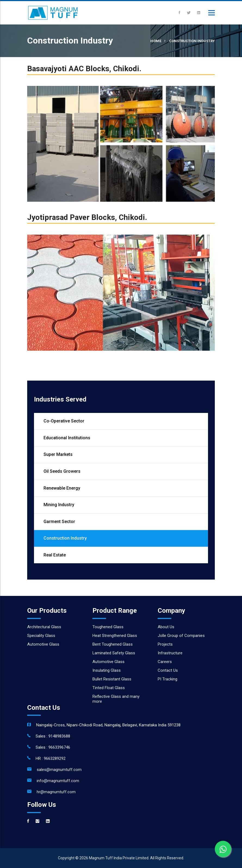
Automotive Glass (43, 644)
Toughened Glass (108, 627)
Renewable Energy (62, 488)
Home (156, 41)
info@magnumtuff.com (58, 781)
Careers (165, 662)
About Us (166, 627)
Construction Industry (65, 538)
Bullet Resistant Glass (112, 679)
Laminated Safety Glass (114, 653)
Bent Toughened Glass (113, 644)
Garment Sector (59, 522)
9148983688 (59, 736)
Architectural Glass (44, 627)
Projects (165, 644)
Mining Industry (59, 505)
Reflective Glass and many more (116, 699)
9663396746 (59, 747)
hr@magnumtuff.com (56, 792)
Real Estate (55, 555)
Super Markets (58, 454)
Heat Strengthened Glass (115, 636)
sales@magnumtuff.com (59, 770)
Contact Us (168, 670)
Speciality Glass (41, 636)
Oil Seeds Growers (62, 471)
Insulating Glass (107, 670)
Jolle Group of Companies (181, 636)
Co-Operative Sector (64, 421)
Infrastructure (170, 653)
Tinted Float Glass (109, 688)
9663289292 (55, 758)
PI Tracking (167, 679)
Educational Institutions (67, 438)
